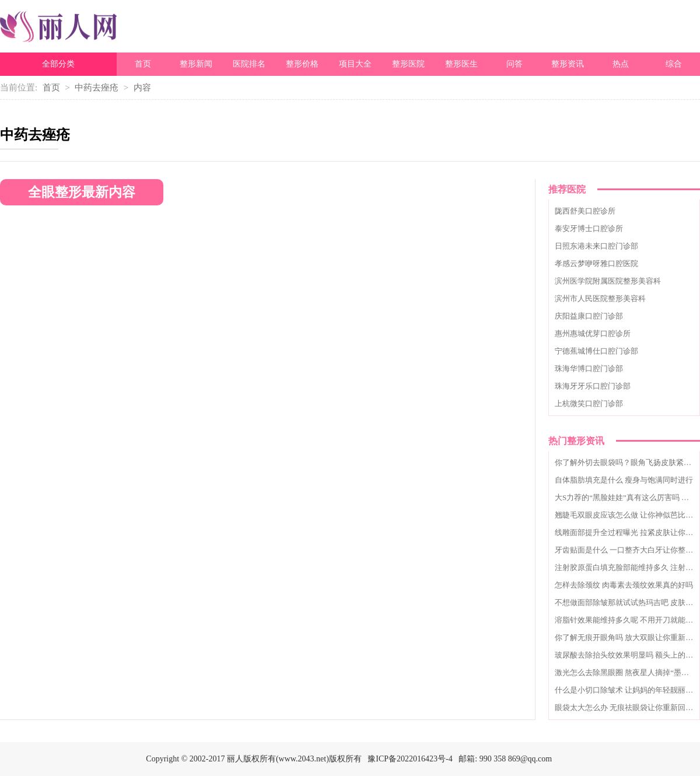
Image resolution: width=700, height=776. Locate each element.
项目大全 (355, 64)
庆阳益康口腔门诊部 (589, 316)
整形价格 (302, 64)
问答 (514, 64)
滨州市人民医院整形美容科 (600, 298)
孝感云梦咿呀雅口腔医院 (596, 263)
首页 (143, 64)
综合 (674, 64)
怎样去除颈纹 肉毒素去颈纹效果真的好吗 (624, 585)
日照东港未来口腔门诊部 (596, 246)
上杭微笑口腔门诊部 (589, 403)
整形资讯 (568, 64)
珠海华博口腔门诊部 (589, 368)
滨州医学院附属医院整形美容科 (608, 281)
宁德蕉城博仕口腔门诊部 (596, 351)
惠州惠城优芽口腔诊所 (593, 333)
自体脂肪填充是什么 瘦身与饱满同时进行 (624, 480)
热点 (621, 64)
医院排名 (249, 64)
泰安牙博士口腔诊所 (589, 228)
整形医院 (408, 64)
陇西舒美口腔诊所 (585, 211)
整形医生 (461, 64)
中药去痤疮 (97, 88)
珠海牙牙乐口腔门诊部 (593, 386)
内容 (142, 88)
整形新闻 (196, 64)
